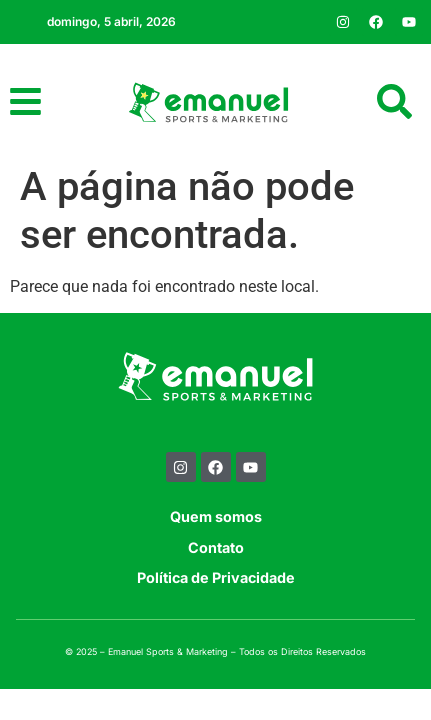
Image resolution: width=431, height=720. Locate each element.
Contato (216, 547)
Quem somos (216, 516)
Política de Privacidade (216, 577)
